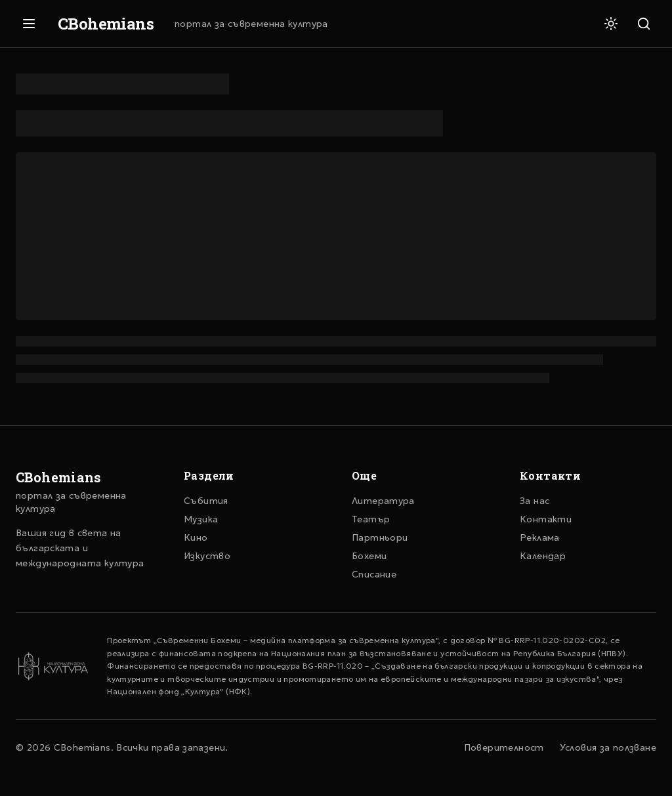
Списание (374, 574)
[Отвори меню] (29, 24)
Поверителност (504, 747)
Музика (201, 519)
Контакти (546, 519)
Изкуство (207, 556)
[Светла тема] (611, 24)
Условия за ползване (608, 747)
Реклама (540, 537)
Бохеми (369, 556)
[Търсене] (644, 24)
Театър (371, 519)
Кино (196, 537)
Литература (383, 501)
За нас (535, 501)
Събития (206, 501)
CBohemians (106, 24)
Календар (543, 556)
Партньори (380, 537)
